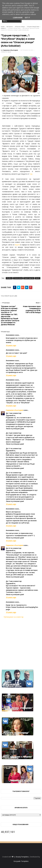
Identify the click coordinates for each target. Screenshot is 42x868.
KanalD (3, 28)
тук (31, 174)
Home (3, 27)
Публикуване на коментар (14, 617)
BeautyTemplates (22, 857)
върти (17, 245)
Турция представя (33, 27)
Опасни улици (20, 27)
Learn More (18, 18)
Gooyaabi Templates (21, 861)
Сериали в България (14, 410)
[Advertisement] (21, 642)
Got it (27, 18)
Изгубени (10, 27)
